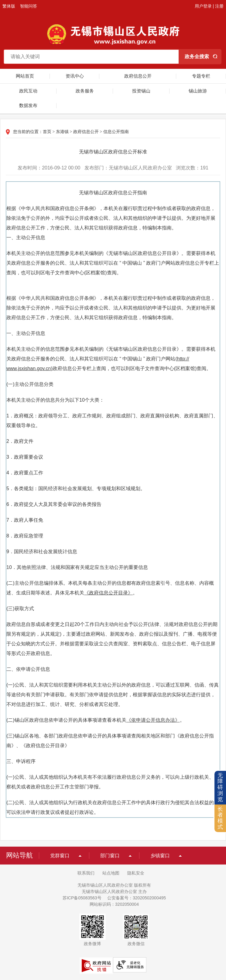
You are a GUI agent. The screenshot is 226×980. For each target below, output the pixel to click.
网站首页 (25, 76)
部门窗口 (110, 856)
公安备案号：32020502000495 (137, 898)
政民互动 (28, 91)
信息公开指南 (116, 132)
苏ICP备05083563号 (82, 898)
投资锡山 (141, 91)
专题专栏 (201, 76)
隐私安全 (136, 873)
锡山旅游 (198, 91)
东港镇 (62, 132)
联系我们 (86, 873)
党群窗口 (60, 856)
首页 (47, 132)
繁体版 (9, 6)
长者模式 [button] (220, 818)
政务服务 (85, 91)
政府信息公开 (138, 76)
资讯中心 (75, 76)
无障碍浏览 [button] (220, 787)
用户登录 (203, 6)
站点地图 (111, 873)
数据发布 (28, 105)
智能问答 (29, 6)
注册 (219, 6)
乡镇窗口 (160, 856)
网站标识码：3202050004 (114, 904)
